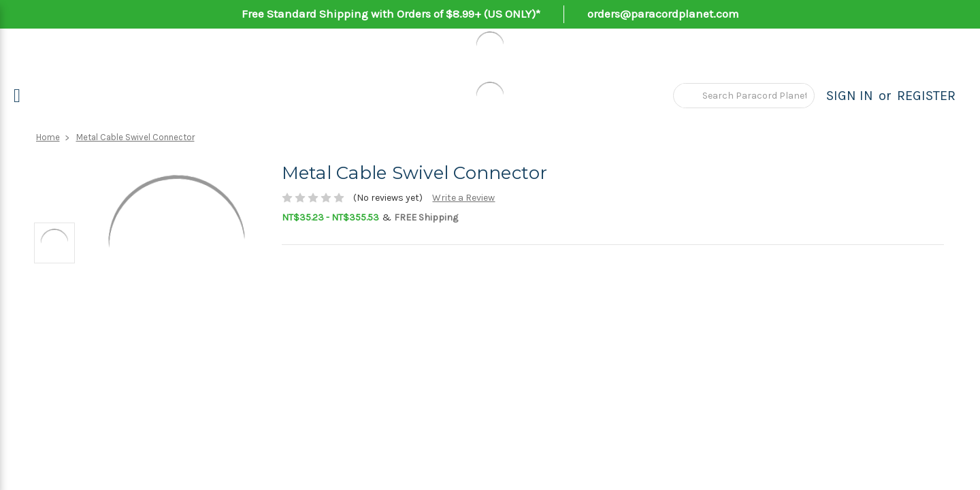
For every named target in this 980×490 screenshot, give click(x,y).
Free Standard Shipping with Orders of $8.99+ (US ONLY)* (391, 14)
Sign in (850, 96)
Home (48, 137)
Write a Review (463, 198)
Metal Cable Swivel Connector (135, 137)
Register (926, 96)
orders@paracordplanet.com (663, 14)
